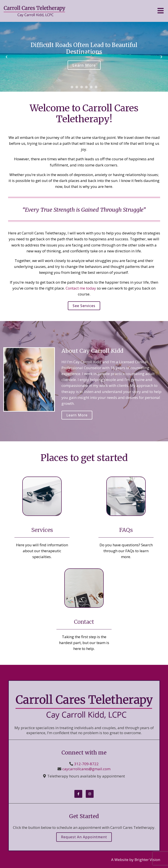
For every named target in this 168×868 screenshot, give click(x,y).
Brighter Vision (147, 860)
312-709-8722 (86, 764)
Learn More (84, 65)
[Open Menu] (161, 11)
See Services (84, 306)
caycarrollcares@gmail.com (86, 769)
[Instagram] (90, 794)
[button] (72, 87)
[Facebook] (78, 794)
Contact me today (81, 288)
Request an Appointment (84, 837)
